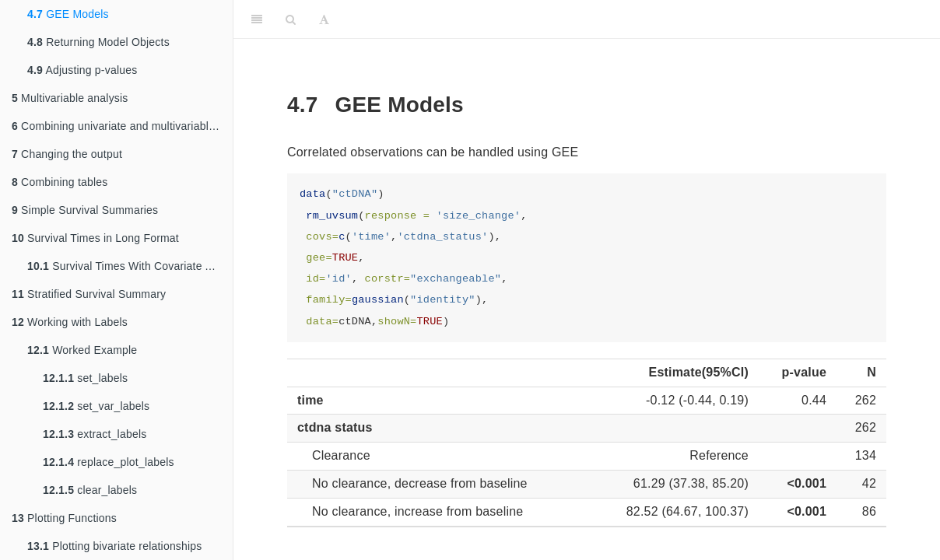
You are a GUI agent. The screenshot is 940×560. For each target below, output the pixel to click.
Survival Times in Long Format (95, 238)
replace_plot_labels (109, 462)
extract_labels (95, 434)
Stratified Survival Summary (89, 294)
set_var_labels (96, 406)
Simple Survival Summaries (85, 210)
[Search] (291, 19)
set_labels (85, 378)
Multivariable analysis (70, 98)
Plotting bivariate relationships (115, 546)
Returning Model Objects (98, 42)
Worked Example (82, 350)
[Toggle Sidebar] (257, 19)
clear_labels (90, 490)
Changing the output (67, 154)
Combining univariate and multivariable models (122, 126)
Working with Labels (70, 322)
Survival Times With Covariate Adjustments (130, 266)
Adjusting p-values (82, 70)
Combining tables (60, 182)
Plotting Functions (64, 518)
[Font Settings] (324, 19)
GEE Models (68, 14)
